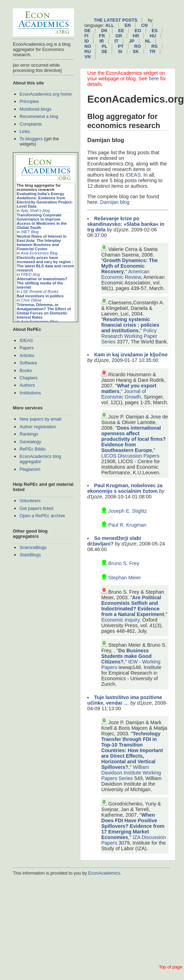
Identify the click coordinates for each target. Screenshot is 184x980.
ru (88, 51)
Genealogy (30, 442)
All (110, 25)
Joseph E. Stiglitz (127, 511)
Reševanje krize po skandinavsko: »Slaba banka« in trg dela (126, 224)
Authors (27, 385)
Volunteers (30, 501)
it (116, 41)
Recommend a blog (39, 116)
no (88, 46)
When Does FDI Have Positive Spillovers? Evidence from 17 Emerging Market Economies (133, 826)
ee (121, 31)
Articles (27, 355)
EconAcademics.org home (46, 94)
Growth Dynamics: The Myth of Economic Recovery (130, 266)
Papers (27, 348)
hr (136, 36)
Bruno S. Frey (124, 563)
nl (148, 41)
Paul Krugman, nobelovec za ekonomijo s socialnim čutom (125, 488)
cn (145, 25)
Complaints (31, 124)
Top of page (171, 967)
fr (102, 36)
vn (88, 57)
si (120, 51)
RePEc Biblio (33, 449)
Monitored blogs (35, 109)
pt (121, 46)
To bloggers (31, 139)
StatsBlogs (30, 555)
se (104, 51)
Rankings (29, 434)
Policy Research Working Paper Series (129, 336)
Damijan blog (115, 202)
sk (136, 51)
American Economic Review (125, 274)
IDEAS (26, 340)
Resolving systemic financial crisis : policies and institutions (130, 325)
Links (25, 131)
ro (137, 46)
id (87, 41)
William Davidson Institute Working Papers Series (131, 773)
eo (138, 31)
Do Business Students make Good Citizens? (126, 656)
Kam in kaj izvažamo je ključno (131, 355)
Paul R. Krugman (127, 525)
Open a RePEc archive (42, 516)
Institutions (30, 393)
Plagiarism (30, 469)
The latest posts (115, 20)
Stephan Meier (125, 578)
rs (155, 46)
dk (104, 31)
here (154, 79)
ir (102, 41)
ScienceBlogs (33, 547)
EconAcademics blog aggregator (41, 459)
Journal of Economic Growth (124, 394)
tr (152, 51)
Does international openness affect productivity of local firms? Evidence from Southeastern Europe (134, 439)
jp (132, 41)
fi (86, 36)
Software (28, 363)
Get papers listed (36, 508)
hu (153, 36)
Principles (29, 101)
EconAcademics (104, 873)
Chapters (29, 378)
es (154, 31)
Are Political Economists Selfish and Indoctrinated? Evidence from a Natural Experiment (133, 606)
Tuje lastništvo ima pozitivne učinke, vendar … (125, 700)
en (128, 25)
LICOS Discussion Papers (130, 456)
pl (104, 46)
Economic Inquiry (120, 620)
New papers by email (41, 419)
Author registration (38, 427)
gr (119, 36)
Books (26, 370)
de (88, 31)
